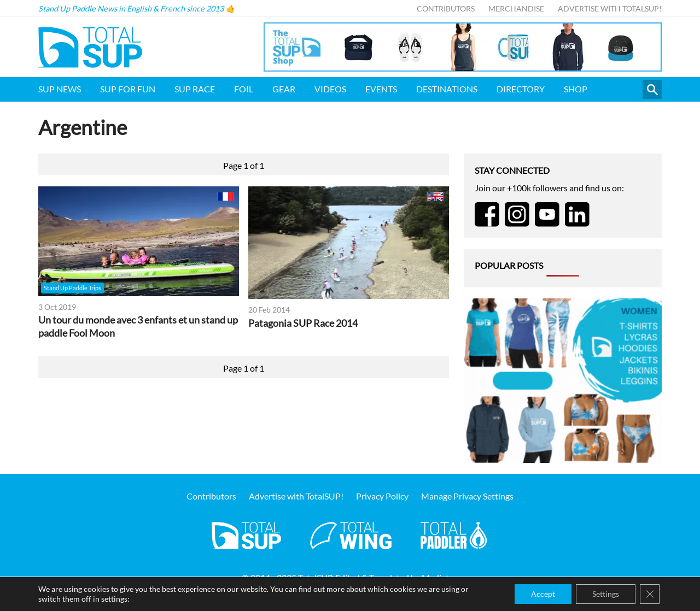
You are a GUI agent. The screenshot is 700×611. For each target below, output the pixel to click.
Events (381, 89)
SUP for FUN (128, 89)
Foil (244, 89)
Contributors (446, 8)
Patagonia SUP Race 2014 (303, 323)
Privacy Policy (382, 496)
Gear (284, 89)
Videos (330, 89)
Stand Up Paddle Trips (72, 288)
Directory (521, 89)
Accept (543, 594)
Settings (606, 594)
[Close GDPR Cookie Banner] (650, 594)
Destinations (447, 89)
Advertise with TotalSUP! (610, 8)
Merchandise (516, 8)
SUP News (60, 89)
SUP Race (195, 89)
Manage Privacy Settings (467, 496)
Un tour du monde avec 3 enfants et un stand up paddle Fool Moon (138, 327)
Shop (576, 89)
